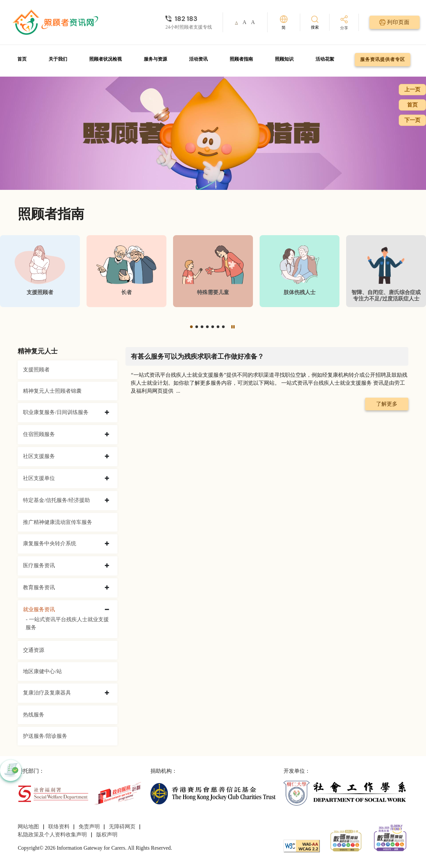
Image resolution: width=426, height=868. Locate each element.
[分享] (344, 23)
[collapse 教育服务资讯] (107, 588)
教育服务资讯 (39, 587)
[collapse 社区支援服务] (107, 457)
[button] (191, 327)
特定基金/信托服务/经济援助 (56, 500)
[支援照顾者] (40, 271)
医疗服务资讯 (39, 565)
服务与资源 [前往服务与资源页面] (155, 59)
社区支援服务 (39, 456)
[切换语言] (284, 22)
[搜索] (315, 22)
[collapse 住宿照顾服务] (107, 435)
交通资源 (34, 650)
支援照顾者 (36, 370)
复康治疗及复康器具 (47, 693)
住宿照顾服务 (39, 434)
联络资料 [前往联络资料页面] (59, 827)
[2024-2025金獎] (346, 840)
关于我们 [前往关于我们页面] (58, 59)
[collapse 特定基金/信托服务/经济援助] (107, 501)
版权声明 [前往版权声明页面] (107, 835)
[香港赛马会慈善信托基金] (213, 793)
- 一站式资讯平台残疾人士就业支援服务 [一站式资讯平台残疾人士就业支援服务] (67, 623)
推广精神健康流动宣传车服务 (58, 522)
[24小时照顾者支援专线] (189, 19)
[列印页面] (395, 22)
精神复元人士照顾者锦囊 (52, 391)
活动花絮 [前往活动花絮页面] (325, 59)
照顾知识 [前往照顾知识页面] (284, 59)
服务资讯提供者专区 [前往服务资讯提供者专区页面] (383, 59)
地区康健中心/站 (42, 671)
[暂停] (233, 327)
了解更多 (387, 404)
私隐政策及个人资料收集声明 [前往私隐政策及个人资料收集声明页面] (52, 835)
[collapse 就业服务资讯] (107, 610)
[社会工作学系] (346, 793)
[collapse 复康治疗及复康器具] (107, 693)
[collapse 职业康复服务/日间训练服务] (107, 413)
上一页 (412, 89)
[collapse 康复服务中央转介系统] (107, 544)
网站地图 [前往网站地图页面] (28, 827)
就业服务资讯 (39, 609)
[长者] (126, 271)
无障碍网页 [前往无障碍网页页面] (122, 827)
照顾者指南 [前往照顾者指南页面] (241, 59)
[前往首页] (56, 22)
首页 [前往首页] (22, 59)
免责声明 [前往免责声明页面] (89, 827)
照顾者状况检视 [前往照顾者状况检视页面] (106, 59)
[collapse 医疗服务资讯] (107, 566)
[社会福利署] (53, 793)
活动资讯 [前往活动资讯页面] (198, 59)
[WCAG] (302, 845)
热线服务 (34, 715)
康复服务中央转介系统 (50, 543)
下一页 (412, 120)
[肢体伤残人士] (300, 271)
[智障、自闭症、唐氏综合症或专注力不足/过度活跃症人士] (386, 271)
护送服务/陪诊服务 (45, 736)
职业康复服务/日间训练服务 (56, 412)
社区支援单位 (39, 478)
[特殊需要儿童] (213, 271)
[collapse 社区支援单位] (107, 479)
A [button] (236, 23)
